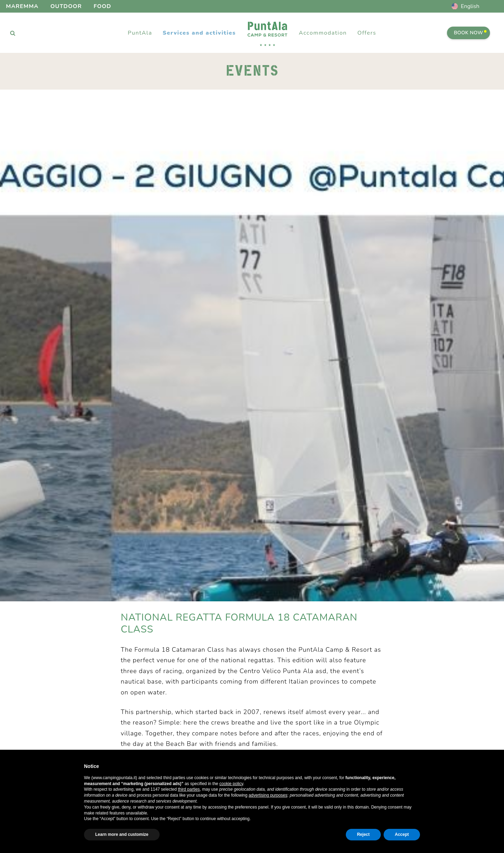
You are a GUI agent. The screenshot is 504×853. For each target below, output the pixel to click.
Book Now (470, 33)
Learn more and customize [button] (122, 834)
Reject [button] (363, 834)
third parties (189, 789)
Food (103, 6)
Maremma (22, 6)
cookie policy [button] (231, 784)
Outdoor (66, 6)
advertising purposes (268, 795)
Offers (367, 33)
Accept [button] (402, 834)
